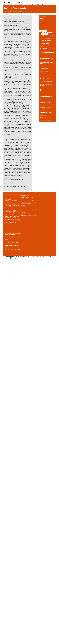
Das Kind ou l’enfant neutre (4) (47, 113)
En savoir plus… (29, 203)
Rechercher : (42, 53)
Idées (41, 23)
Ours (22, 209)
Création (41, 19)
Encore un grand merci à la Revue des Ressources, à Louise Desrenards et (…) (12, 221)
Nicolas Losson (17, 249)
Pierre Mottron (17, 242)
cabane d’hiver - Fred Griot (46, 39)
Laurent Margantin (18, 11)
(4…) (41, 99)
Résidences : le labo (10, 4)
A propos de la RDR (43, 49)
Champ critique (43, 17)
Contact (34, 257)
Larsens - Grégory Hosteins (46, 40)
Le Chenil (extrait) (44, 69)
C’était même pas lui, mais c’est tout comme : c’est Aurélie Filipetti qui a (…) (12, 216)
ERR (40, 29)
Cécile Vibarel (16, 237)
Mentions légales (24, 207)
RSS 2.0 (44, 257)
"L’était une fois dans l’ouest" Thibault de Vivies (47, 36)
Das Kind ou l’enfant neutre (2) (47, 108)
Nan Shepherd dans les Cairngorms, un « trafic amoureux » (12, 234)
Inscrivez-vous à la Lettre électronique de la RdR (26, 215)
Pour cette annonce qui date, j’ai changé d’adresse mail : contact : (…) (11, 211)
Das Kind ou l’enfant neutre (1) (46, 102)
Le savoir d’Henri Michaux (45, 74)
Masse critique (42, 25)
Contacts (23, 205)
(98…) (52, 58)
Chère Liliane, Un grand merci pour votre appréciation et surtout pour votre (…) (12, 200)
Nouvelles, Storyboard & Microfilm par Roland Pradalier (48, 43)
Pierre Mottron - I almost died (11, 240)
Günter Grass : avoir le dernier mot (47, 79)
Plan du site (39, 257)
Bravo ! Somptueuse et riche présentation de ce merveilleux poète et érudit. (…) (12, 206)
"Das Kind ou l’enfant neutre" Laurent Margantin (23, 4)
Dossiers (41, 21)
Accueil (5, 4)
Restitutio (41, 27)
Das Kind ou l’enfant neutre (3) (47, 118)
